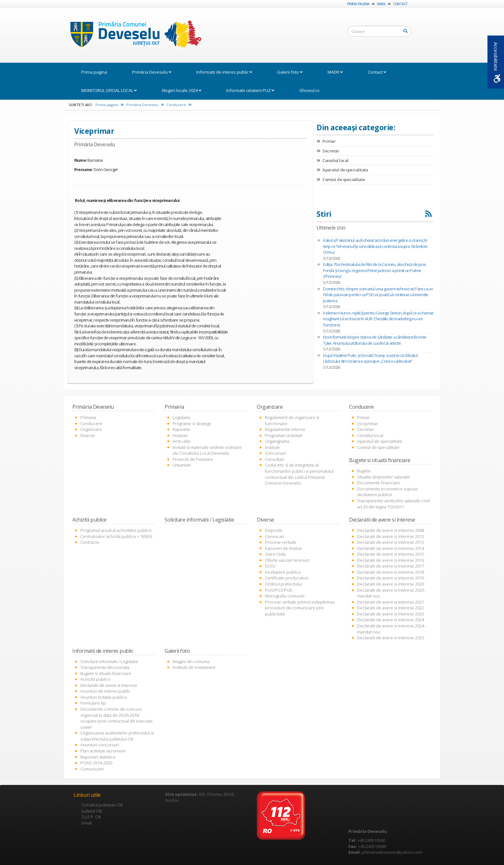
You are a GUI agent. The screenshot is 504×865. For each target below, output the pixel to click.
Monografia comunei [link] (285, 596)
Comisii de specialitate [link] (341, 179)
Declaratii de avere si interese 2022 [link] (391, 608)
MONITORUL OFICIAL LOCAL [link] (109, 90)
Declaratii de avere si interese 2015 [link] (391, 554)
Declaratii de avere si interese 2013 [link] (391, 542)
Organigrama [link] (277, 441)
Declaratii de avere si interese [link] (109, 685)
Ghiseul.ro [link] (309, 90)
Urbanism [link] (182, 465)
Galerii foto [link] (290, 72)
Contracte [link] (90, 542)
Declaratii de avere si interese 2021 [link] (391, 602)
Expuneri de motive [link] (283, 548)
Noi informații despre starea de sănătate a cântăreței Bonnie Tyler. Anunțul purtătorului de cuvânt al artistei (375, 340)
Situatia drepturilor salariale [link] (383, 477)
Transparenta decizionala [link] (105, 667)
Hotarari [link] (180, 435)
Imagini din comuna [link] (191, 661)
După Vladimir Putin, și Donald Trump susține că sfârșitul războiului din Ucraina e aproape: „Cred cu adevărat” (370, 358)
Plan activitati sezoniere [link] (103, 751)
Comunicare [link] (92, 769)
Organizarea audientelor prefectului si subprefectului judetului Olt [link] (117, 736)
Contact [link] (401, 4)
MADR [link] (335, 72)
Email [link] (381, 4)
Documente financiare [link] (379, 483)
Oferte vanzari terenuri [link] (287, 560)
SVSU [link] (270, 566)
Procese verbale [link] (281, 542)
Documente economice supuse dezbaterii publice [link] (387, 492)
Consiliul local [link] (333, 160)
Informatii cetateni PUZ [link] (250, 90)
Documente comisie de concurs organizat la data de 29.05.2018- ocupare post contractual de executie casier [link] (117, 718)
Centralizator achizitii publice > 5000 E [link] (117, 536)
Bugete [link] (364, 471)
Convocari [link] (274, 536)
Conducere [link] (179, 105)
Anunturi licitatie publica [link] (104, 697)
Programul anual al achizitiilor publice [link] (116, 530)
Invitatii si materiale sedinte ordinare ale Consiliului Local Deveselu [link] (207, 450)
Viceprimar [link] (368, 423)
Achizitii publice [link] (95, 679)
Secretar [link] (328, 151)
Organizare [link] (91, 429)
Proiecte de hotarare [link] (193, 459)
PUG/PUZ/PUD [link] (279, 590)
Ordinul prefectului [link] (283, 584)
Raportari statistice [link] (98, 757)
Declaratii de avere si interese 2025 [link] (391, 638)
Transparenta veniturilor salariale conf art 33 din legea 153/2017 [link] (393, 504)
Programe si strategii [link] (192, 423)
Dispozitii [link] (274, 530)
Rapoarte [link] (181, 429)
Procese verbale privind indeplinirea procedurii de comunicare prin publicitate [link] (300, 608)
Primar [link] (326, 141)
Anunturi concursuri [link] (100, 745)
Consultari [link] (274, 459)
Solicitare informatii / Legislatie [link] (109, 661)
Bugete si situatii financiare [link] (106, 673)
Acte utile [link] (182, 441)
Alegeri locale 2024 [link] (181, 90)
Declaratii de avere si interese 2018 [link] (391, 572)
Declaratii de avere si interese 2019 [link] (391, 578)
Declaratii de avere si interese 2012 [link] (391, 536)
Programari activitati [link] (283, 435)
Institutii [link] (272, 447)
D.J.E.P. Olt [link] (91, 817)
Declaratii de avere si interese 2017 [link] (391, 566)
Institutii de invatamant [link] (194, 667)
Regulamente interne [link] (285, 429)
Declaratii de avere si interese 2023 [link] (391, 614)
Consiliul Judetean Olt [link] (102, 805)
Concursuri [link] (275, 453)
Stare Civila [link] (275, 554)
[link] (133, 35)
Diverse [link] (88, 435)
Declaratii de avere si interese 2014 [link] (391, 548)
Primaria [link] (88, 417)
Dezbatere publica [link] (283, 572)
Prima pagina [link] (358, 4)
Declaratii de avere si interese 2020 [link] (391, 584)
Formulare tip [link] (93, 703)
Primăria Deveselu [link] (152, 72)
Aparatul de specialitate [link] (342, 170)
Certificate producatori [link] (287, 578)
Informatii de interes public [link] (224, 72)
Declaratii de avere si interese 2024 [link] (391, 620)
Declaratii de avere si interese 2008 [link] (391, 530)
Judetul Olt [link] (92, 811)
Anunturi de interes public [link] (105, 691)
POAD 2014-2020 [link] (96, 763)
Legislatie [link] (181, 417)
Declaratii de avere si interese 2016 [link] (391, 560)
